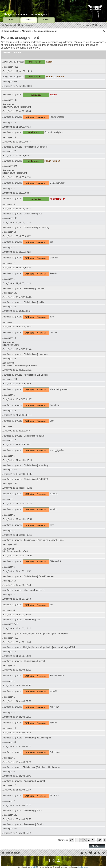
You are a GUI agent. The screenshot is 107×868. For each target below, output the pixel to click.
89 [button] (100, 840)
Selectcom (55, 752)
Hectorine (43, 354)
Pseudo (53, 273)
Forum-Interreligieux (54, 132)
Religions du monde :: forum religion (26, 14)
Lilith (52, 421)
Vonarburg (43, 465)
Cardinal (40, 288)
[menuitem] (25, 25)
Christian (54, 332)
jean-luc (53, 509)
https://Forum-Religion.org (15, 173)
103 (15, 100)
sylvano (53, 723)
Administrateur (57, 199)
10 (15, 728)
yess (52, 525)
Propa (39, 811)
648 (15, 544)
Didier (62, 540)
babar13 (54, 691)
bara (52, 317)
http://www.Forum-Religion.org (17, 107)
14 (15, 338)
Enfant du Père (57, 676)
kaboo (49, 62)
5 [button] (93, 840)
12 (15, 411)
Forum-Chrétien (57, 117)
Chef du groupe (11, 53)
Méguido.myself (57, 183)
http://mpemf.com (11, 345)
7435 (16, 67)
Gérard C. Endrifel (55, 77)
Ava (40, 214)
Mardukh (54, 258)
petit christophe (44, 738)
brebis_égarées (57, 450)
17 (15, 785)
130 (15, 815)
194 (15, 484)
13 (15, 123)
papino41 (54, 494)
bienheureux (54, 767)
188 (15, 293)
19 (15, 137)
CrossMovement (46, 576)
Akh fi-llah (54, 707)
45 (15, 359)
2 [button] (81, 840)
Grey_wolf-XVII (68, 647)
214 (15, 470)
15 (15, 581)
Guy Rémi (54, 796)
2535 (16, 624)
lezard (41, 436)
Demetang (55, 405)
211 (15, 379)
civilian (42, 302)
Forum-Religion (52, 161)
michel (42, 661)
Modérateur (42, 147)
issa (38, 620)
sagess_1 (40, 590)
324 (15, 166)
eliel (52, 242)
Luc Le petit (42, 375)
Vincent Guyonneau (59, 389)
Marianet (41, 781)
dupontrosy (44, 228)
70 (15, 652)
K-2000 (53, 94)
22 (15, 151)
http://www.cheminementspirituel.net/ (20, 365)
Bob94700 (43, 479)
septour (65, 633)
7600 (16, 638)
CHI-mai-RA (55, 561)
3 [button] (85, 840)
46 (15, 742)
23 (15, 307)
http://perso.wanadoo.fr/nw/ (15, 551)
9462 (16, 82)
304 (15, 829)
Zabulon (40, 824)
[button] (71, 840)
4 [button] (89, 840)
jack (52, 605)
